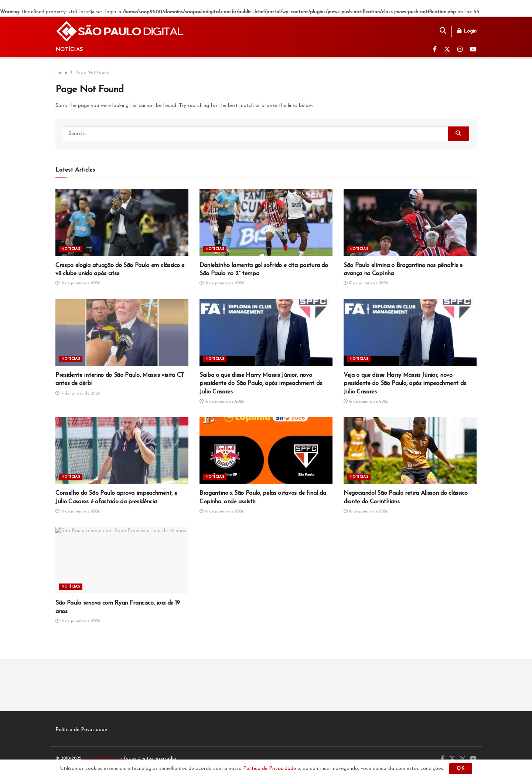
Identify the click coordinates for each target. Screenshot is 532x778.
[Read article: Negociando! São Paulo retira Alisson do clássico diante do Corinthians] (410, 450)
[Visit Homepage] (120, 31)
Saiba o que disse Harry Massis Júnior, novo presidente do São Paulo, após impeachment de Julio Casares (261, 384)
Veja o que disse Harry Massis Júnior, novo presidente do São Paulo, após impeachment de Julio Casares (405, 384)
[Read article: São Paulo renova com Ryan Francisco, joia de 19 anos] (122, 560)
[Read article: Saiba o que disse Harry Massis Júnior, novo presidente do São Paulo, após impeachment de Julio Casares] (266, 332)
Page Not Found (93, 72)
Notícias (69, 50)
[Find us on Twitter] (447, 50)
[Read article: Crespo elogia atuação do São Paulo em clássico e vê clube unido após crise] (122, 223)
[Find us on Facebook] (435, 50)
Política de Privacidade (81, 730)
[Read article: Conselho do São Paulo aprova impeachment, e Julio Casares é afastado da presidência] (122, 450)
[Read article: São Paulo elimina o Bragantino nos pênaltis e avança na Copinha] (410, 223)
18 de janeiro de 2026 (78, 283)
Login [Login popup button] (467, 31)
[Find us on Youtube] (473, 50)
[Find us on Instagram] (460, 50)
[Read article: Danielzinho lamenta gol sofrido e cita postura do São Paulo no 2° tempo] (266, 223)
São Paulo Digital (101, 758)
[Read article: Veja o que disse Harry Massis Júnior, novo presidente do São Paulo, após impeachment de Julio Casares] (410, 332)
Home (61, 72)
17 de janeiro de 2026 (366, 283)
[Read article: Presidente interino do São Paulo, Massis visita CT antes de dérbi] (122, 332)
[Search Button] (443, 31)
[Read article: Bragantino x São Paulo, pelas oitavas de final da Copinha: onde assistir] (266, 450)
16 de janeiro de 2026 (222, 402)
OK (461, 769)
